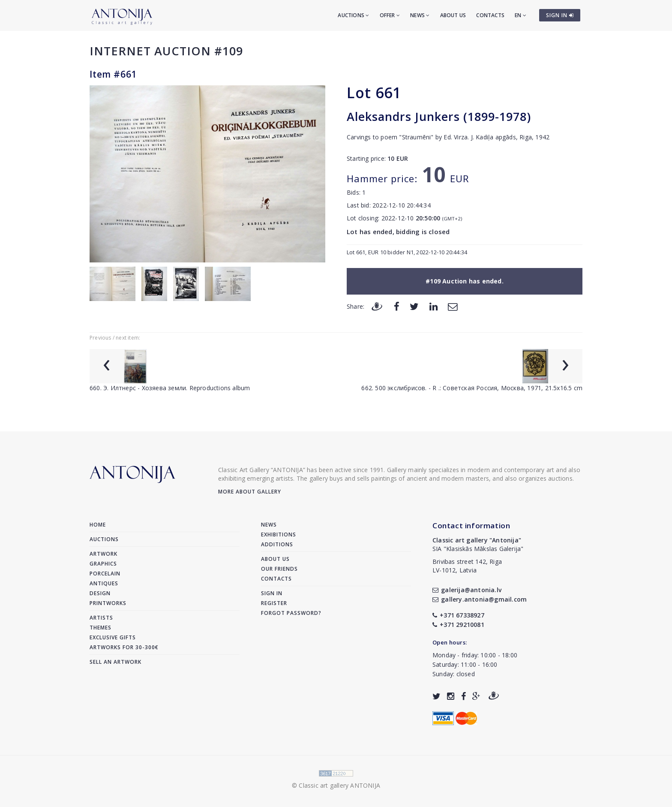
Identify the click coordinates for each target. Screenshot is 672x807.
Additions (277, 544)
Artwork (103, 554)
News (420, 15)
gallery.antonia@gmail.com (480, 599)
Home (98, 525)
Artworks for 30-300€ (124, 647)
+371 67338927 (458, 615)
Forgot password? (291, 613)
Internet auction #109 (166, 51)
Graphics (103, 564)
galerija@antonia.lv (467, 590)
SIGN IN (560, 15)
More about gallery (250, 492)
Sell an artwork (115, 662)
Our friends (279, 569)
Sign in (272, 593)
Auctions (353, 15)
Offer (390, 15)
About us (453, 15)
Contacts (490, 15)
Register (274, 603)
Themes (100, 628)
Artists (101, 618)
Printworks (108, 603)
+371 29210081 (458, 625)
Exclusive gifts (113, 637)
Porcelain (105, 574)
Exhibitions (279, 534)
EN (520, 15)
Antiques (104, 583)
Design (100, 593)
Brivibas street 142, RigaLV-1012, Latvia (467, 566)
